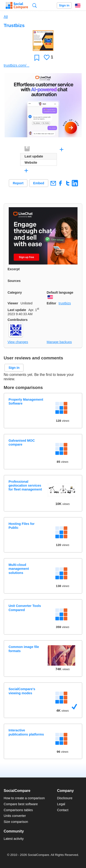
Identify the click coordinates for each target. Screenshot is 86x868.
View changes (18, 342)
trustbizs (65, 303)
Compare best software (21, 804)
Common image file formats (24, 649)
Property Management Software (26, 401)
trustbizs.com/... (17, 65)
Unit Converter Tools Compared (25, 608)
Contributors (18, 320)
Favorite (37, 58)
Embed (39, 183)
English (78, 6)
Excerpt (14, 269)
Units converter (15, 816)
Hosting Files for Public (22, 526)
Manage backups (59, 342)
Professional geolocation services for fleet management (25, 486)
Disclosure (65, 798)
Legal (61, 804)
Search (35, 5)
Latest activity (14, 839)
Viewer (13, 303)
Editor (52, 303)
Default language (60, 292)
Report (18, 183)
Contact (63, 810)
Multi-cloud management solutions (19, 569)
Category (15, 292)
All (6, 17)
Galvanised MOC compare (22, 442)
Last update (17, 310)
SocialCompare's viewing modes (22, 691)
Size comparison (16, 822)
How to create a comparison (24, 798)
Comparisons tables (18, 810)
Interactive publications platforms (26, 732)
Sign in (64, 5)
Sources (14, 281)
